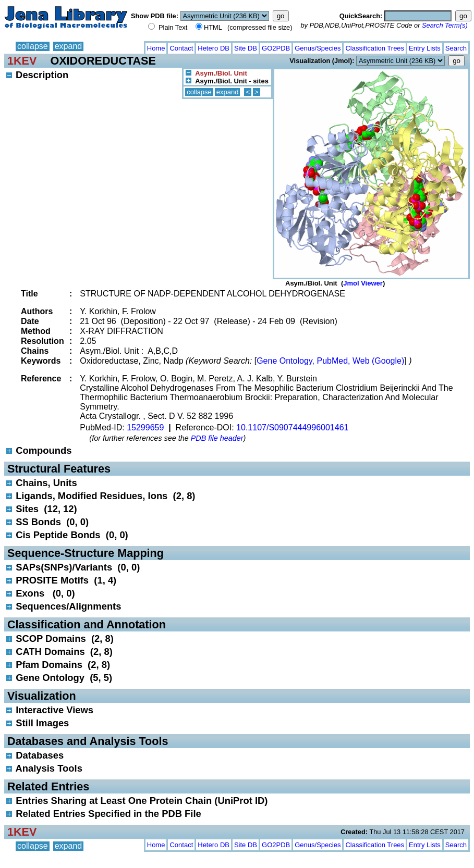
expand (69, 46)
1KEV (22, 61)
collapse (33, 46)
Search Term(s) (445, 25)
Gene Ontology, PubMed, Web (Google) (330, 361)
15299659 (145, 427)
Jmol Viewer (363, 283)
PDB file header (217, 438)
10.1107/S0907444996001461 (292, 427)
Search (456, 48)
